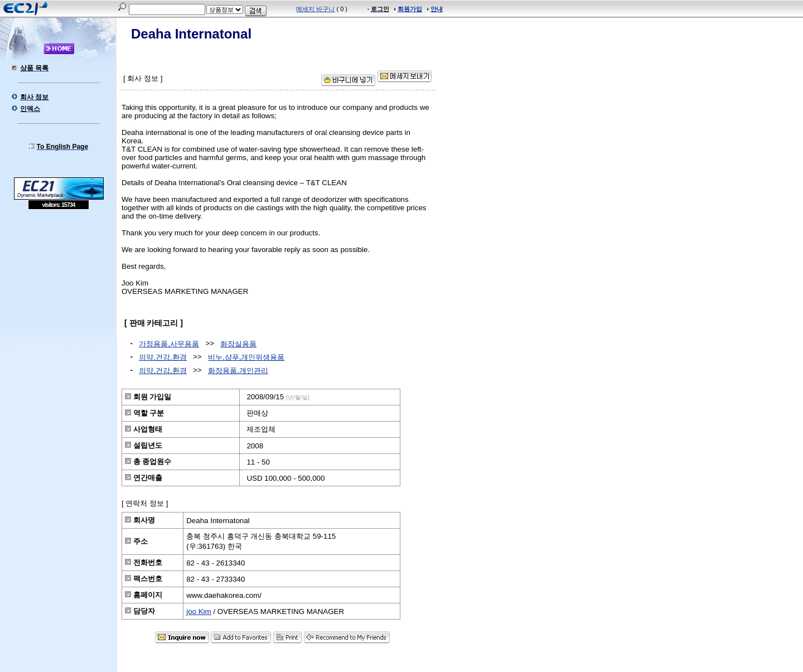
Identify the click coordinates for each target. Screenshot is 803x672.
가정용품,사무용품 (169, 344)
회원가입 (410, 9)
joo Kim (199, 611)
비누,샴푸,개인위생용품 (246, 357)
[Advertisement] (59, 291)
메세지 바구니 (315, 9)
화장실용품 (238, 344)
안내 (437, 9)
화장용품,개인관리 (238, 371)
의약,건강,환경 (163, 357)
